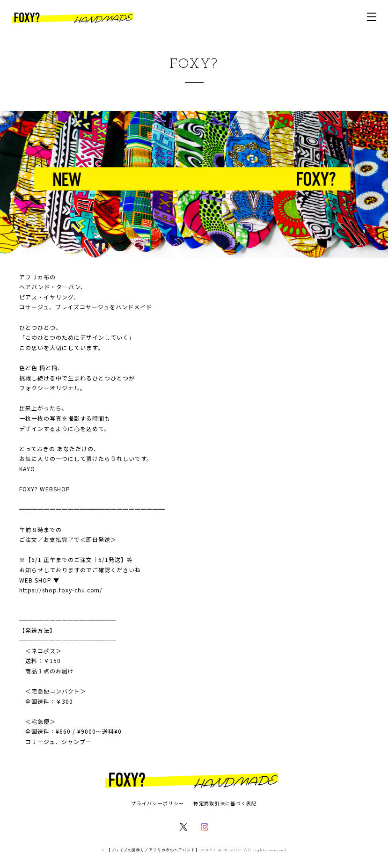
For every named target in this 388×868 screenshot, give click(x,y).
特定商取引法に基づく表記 (225, 803)
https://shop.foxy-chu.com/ (61, 590)
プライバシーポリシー (157, 803)
